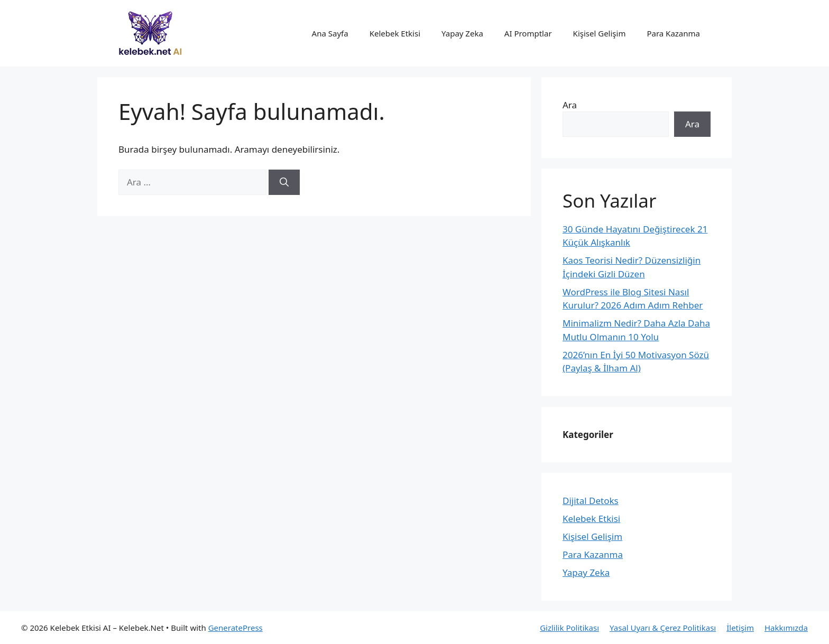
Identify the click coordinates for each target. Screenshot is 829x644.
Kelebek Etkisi (395, 33)
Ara (570, 105)
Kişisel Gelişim (600, 33)
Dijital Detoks (591, 501)
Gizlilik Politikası (569, 628)
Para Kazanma (673, 33)
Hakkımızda (786, 628)
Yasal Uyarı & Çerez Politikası (663, 628)
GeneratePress (236, 628)
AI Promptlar (528, 33)
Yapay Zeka (462, 33)
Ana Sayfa (330, 33)
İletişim (740, 628)
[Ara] (284, 182)
